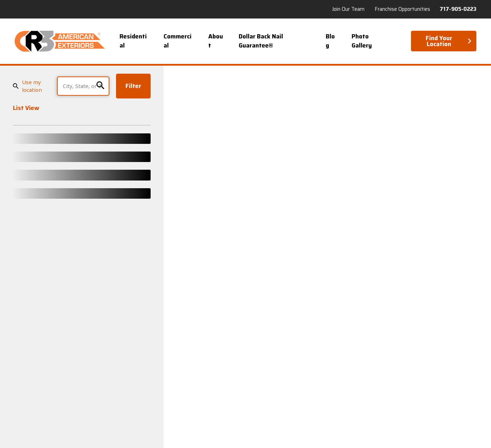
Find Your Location (449, 41)
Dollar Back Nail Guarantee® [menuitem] (261, 41)
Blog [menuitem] (330, 41)
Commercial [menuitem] (178, 41)
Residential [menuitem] (133, 41)
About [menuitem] (216, 41)
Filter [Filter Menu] (133, 86)
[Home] (60, 41)
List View (26, 109)
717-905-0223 (458, 9)
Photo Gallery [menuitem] (362, 41)
